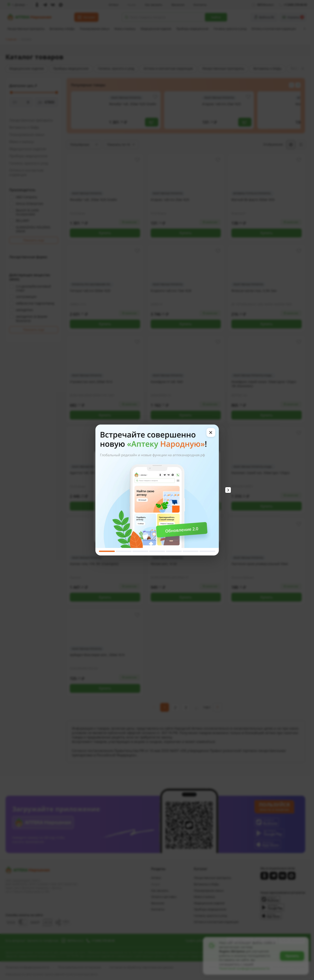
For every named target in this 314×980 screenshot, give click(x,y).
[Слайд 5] (174, 551)
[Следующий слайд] (228, 490)
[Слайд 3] (140, 551)
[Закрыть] (211, 432)
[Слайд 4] (157, 551)
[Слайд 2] (124, 551)
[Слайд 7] (207, 551)
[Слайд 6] (191, 551)
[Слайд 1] (107, 551)
